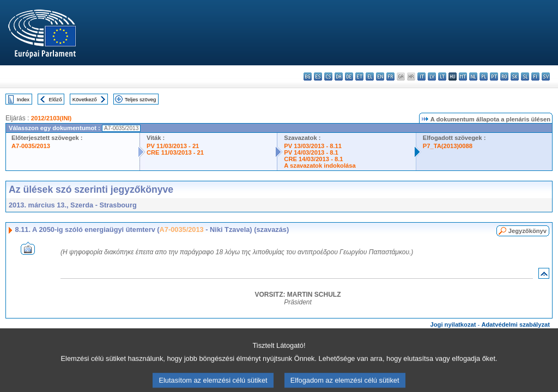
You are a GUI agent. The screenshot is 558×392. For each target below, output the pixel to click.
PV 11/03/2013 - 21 (173, 146)
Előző (56, 99)
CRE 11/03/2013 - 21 (175, 152)
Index (23, 99)
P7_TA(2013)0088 (448, 146)
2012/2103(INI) (51, 118)
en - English (380, 76)
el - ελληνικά (370, 76)
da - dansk (339, 76)
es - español (318, 76)
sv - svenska (546, 76)
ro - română (504, 76)
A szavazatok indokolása (320, 166)
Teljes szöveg (141, 99)
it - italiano (421, 76)
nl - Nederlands (473, 76)
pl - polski (484, 76)
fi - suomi (535, 76)
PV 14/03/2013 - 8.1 (311, 152)
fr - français (390, 76)
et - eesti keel (359, 76)
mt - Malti (463, 76)
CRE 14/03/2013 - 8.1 (313, 159)
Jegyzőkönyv (527, 231)
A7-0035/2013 (31, 146)
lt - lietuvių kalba (442, 76)
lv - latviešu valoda (432, 76)
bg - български (308, 76)
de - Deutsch (349, 76)
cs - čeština (328, 76)
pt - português (494, 76)
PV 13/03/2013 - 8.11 (313, 146)
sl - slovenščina (525, 76)
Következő (85, 99)
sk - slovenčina (515, 76)
